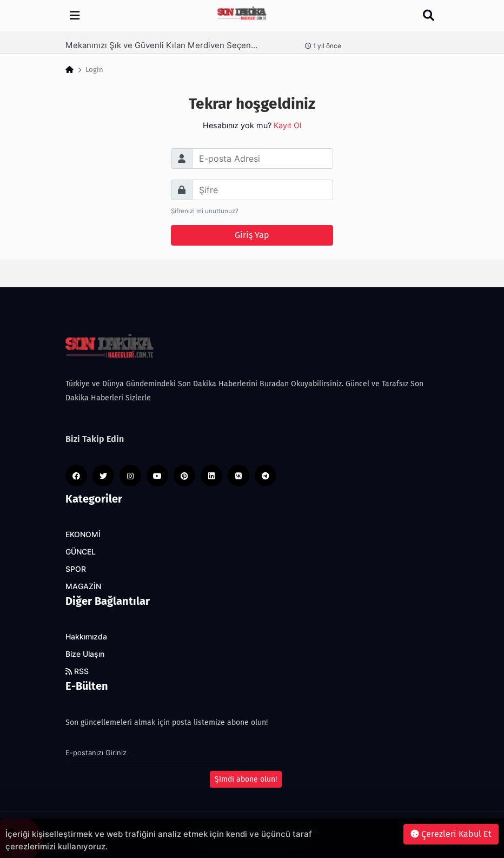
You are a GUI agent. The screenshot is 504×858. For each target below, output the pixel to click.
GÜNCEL (81, 552)
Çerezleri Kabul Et (451, 834)
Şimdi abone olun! (246, 779)
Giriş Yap (252, 235)
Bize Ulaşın (85, 654)
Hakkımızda (86, 637)
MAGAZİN (83, 586)
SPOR (76, 569)
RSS (77, 671)
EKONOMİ (83, 534)
